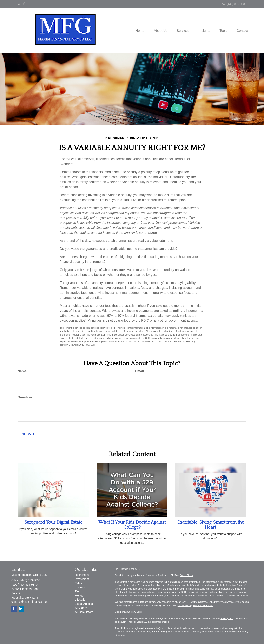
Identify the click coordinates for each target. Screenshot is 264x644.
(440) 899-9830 (234, 4)
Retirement (82, 575)
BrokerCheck (186, 575)
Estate (79, 583)
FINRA (224, 618)
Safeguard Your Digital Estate (54, 522)
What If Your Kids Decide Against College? (132, 525)
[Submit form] (28, 434)
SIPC (231, 618)
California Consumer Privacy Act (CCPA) (219, 602)
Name (22, 371)
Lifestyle (80, 600)
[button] (156, 31)
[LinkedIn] (19, 4)
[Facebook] (24, 4)
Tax (77, 591)
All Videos (81, 608)
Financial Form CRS (130, 569)
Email (140, 371)
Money (79, 596)
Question (25, 397)
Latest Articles (84, 604)
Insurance (81, 587)
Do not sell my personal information (195, 605)
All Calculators (84, 612)
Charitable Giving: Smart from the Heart (210, 525)
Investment (82, 579)
